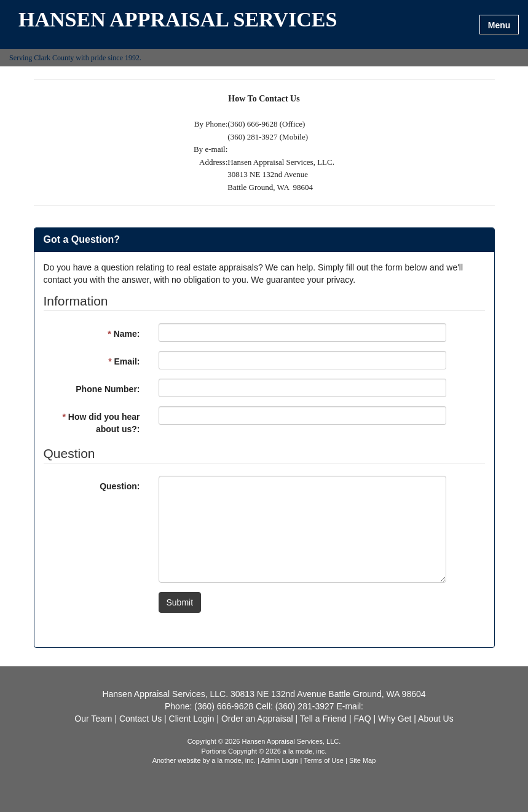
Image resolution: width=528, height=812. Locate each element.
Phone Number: (108, 389)
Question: (120, 486)
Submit (180, 602)
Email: (124, 361)
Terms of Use (324, 760)
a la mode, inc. (234, 760)
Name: (124, 334)
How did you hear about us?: (101, 423)
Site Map (362, 760)
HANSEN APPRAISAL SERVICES (178, 20)
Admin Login (279, 760)
